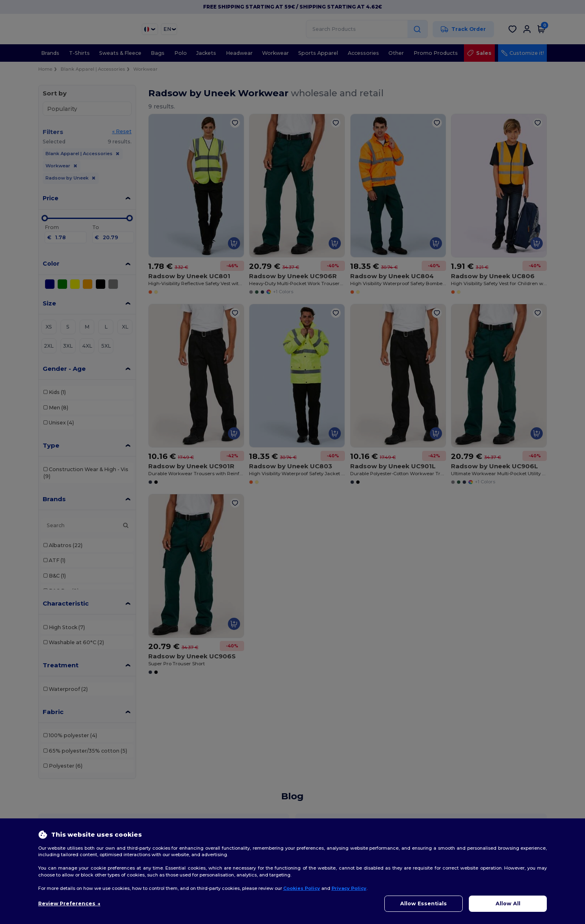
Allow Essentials (424, 903)
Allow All (508, 903)
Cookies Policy (302, 888)
